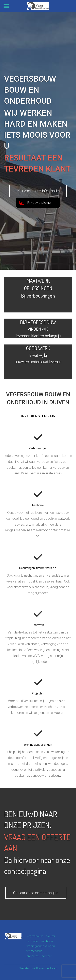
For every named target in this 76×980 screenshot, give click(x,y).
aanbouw (47, 941)
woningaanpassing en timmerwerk (41, 949)
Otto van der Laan (45, 968)
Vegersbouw (35, 936)
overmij (51, 936)
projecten (33, 956)
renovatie (32, 941)
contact (47, 956)
